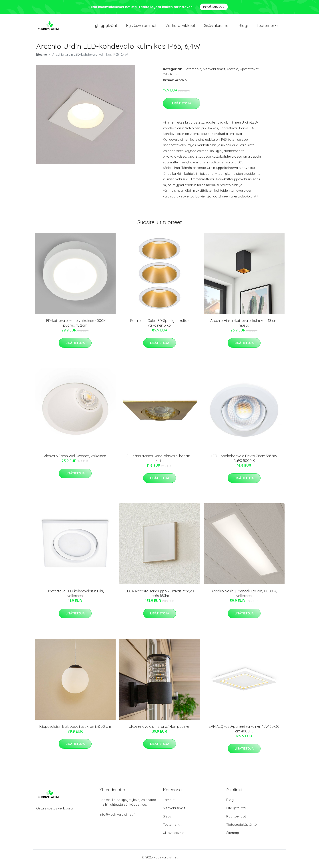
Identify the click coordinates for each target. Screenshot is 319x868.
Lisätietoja (182, 106)
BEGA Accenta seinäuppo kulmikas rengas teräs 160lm (159, 597)
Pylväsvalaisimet (141, 27)
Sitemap (233, 836)
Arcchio (232, 72)
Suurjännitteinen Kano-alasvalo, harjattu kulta (159, 461)
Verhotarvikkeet (180, 27)
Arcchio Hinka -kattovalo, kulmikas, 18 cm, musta (244, 326)
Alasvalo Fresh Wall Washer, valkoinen (75, 459)
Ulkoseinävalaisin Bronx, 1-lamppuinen (160, 730)
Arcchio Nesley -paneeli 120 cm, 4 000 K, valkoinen (244, 597)
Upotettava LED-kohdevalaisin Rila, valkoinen (75, 597)
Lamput (169, 803)
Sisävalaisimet (217, 27)
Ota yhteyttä (236, 811)
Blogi (243, 27)
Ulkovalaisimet (174, 836)
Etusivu (42, 58)
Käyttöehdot (236, 819)
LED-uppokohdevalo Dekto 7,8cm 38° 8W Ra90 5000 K (244, 461)
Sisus (167, 819)
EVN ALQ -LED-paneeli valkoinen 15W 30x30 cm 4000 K (244, 732)
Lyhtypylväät (105, 27)
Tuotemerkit (268, 27)
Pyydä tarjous (214, 7)
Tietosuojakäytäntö (242, 828)
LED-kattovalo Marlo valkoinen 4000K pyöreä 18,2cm (75, 326)
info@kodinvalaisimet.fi (117, 818)
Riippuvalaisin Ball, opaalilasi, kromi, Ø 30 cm (75, 730)
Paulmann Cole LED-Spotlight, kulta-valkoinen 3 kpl (159, 326)
